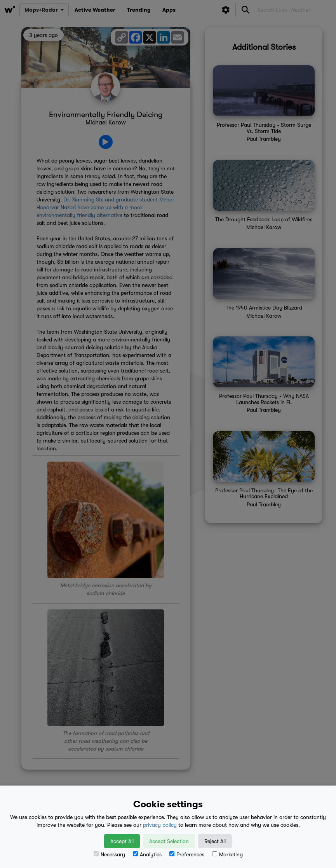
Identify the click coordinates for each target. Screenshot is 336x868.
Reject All (215, 841)
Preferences (187, 854)
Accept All (122, 841)
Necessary (109, 854)
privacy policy (160, 825)
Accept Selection (169, 841)
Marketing (227, 854)
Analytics (147, 854)
